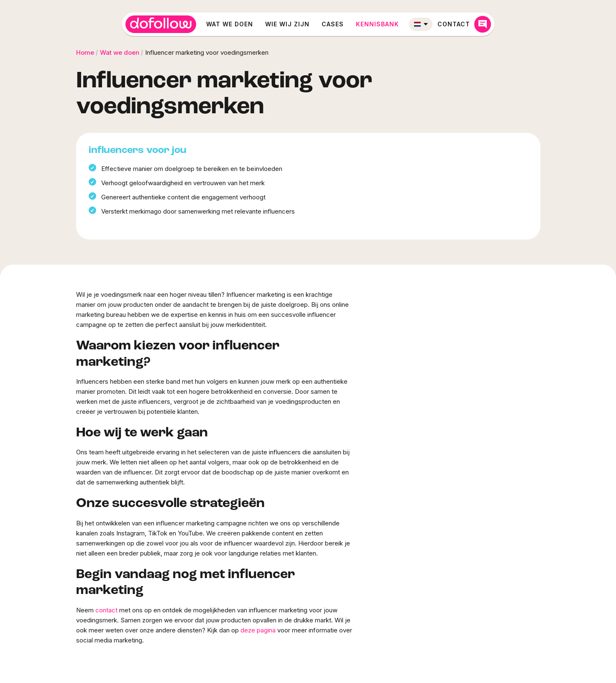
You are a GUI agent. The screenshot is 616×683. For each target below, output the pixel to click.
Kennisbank (377, 24)
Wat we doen (230, 24)
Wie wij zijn (287, 24)
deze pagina (258, 630)
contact (106, 610)
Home (85, 52)
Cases (333, 24)
